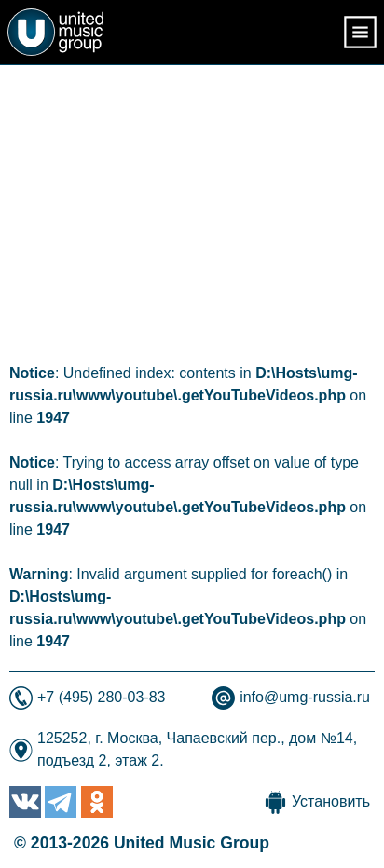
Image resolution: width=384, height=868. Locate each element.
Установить (331, 801)
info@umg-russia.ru (305, 697)
